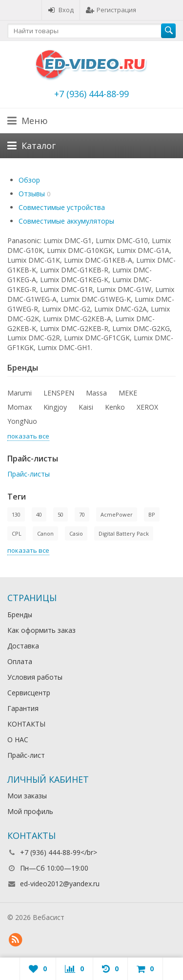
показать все (28, 436)
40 (39, 514)
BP (152, 514)
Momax (20, 407)
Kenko (115, 407)
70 (82, 514)
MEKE (128, 393)
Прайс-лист (26, 755)
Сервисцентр (29, 693)
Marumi (20, 393)
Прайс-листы (29, 474)
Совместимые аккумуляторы (66, 221)
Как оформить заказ (41, 630)
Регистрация (111, 10)
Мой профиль (30, 811)
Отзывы (32, 194)
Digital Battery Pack (124, 533)
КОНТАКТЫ (26, 724)
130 (16, 514)
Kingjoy (55, 407)
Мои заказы (27, 796)
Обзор (29, 180)
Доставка (23, 646)
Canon (45, 533)
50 (61, 514)
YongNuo (22, 421)
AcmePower (117, 514)
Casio (76, 533)
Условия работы (35, 677)
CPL (17, 533)
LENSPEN (59, 393)
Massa (96, 393)
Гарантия (23, 708)
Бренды (20, 615)
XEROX (147, 407)
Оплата (20, 661)
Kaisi (86, 407)
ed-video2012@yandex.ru (60, 884)
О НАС (18, 740)
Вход (61, 10)
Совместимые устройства (62, 207)
